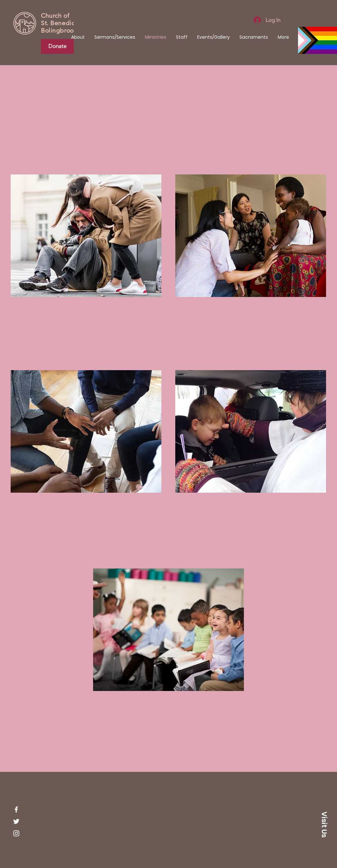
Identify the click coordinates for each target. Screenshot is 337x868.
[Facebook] (16, 809)
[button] (324, 824)
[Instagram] (16, 833)
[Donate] (57, 46)
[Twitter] (16, 821)
